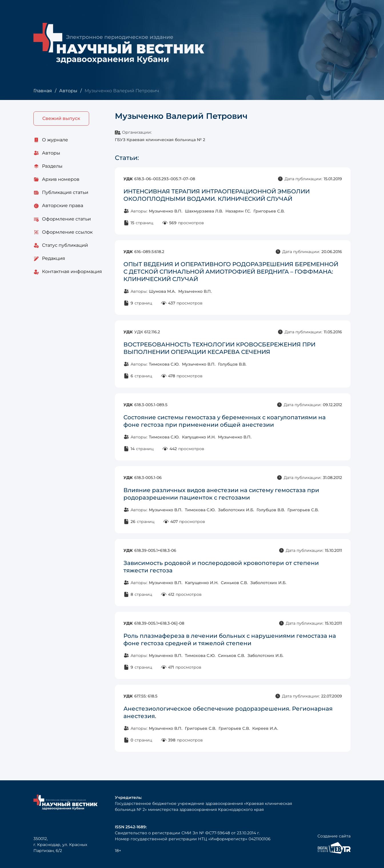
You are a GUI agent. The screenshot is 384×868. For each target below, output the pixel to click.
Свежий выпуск (61, 118)
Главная (43, 91)
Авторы (68, 91)
